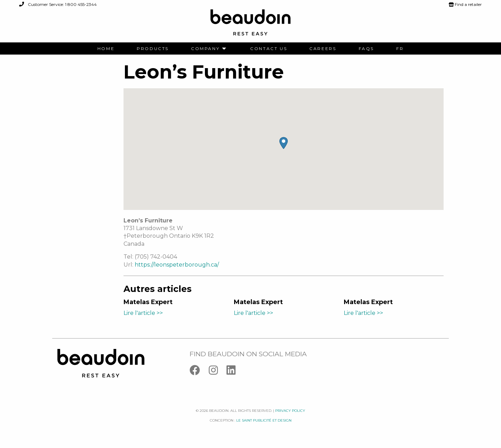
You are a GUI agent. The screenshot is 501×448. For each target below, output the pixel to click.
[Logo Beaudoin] (250, 26)
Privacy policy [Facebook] (290, 411)
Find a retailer (465, 4)
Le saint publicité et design (264, 420)
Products (153, 49)
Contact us (269, 49)
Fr (400, 49)
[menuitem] (106, 49)
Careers (323, 49)
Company (205, 49)
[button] (284, 143)
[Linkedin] (234, 372)
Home (106, 49)
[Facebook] (199, 372)
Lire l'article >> (143, 313)
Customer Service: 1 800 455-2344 (58, 4)
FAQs (366, 49)
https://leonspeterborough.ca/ (177, 265)
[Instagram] (218, 372)
